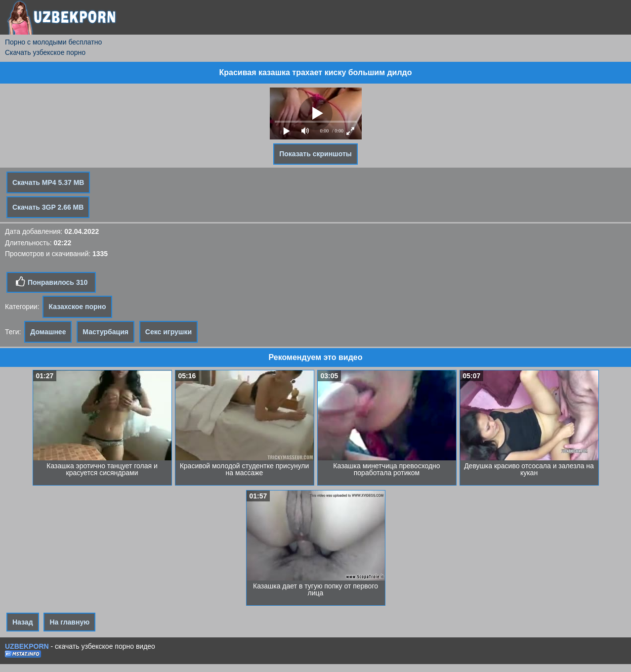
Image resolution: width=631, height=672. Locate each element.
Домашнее (48, 332)
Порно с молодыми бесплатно (53, 42)
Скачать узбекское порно (45, 52)
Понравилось (51, 282)
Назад (23, 622)
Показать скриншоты (315, 154)
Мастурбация (105, 332)
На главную (69, 622)
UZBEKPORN (27, 646)
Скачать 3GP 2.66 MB (48, 207)
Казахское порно (77, 307)
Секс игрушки (168, 332)
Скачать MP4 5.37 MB (48, 182)
